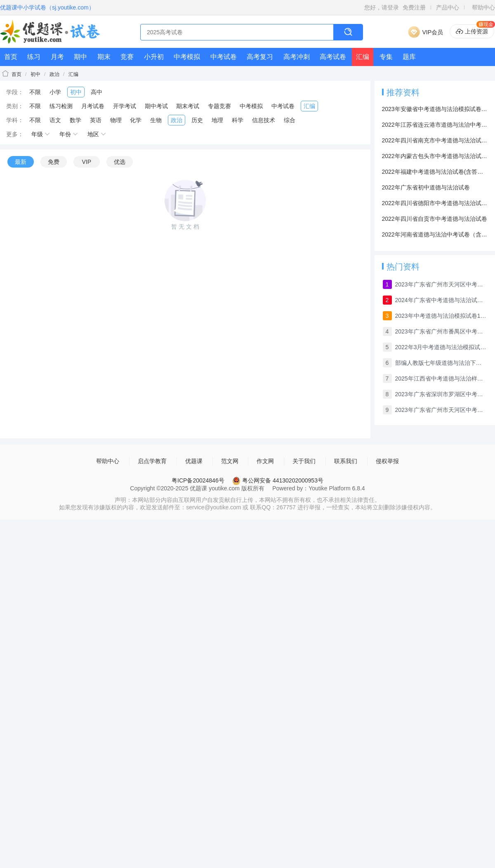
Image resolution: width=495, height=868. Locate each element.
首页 (11, 57)
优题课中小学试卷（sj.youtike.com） (47, 7)
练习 (34, 57)
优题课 (194, 461)
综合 (290, 120)
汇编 (363, 57)
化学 (136, 120)
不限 (35, 92)
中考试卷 (224, 57)
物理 (116, 120)
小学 (55, 92)
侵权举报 (387, 461)
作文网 (265, 461)
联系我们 (346, 461)
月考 (57, 57)
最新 (21, 162)
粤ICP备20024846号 (198, 480)
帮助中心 (483, 7)
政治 (54, 74)
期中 (80, 57)
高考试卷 (333, 57)
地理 (217, 120)
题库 (409, 57)
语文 (55, 120)
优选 (120, 162)
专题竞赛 (219, 106)
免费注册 (414, 7)
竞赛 (127, 57)
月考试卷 (93, 106)
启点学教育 (152, 461)
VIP (86, 162)
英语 (96, 120)
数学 (75, 120)
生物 (156, 120)
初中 (35, 74)
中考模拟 (187, 57)
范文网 (230, 461)
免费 (54, 162)
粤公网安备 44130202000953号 (278, 480)
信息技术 (264, 120)
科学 (238, 120)
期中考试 (156, 106)
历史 (197, 120)
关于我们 (304, 461)
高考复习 (260, 57)
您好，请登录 (382, 7)
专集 (386, 57)
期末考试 (188, 106)
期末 (104, 57)
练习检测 (61, 106)
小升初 (154, 57)
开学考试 (125, 106)
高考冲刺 (297, 57)
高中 (97, 92)
